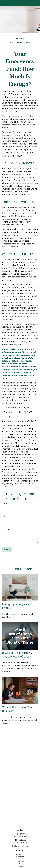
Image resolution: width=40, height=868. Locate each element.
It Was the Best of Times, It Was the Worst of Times (18, 655)
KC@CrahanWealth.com (20, 846)
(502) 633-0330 (23, 834)
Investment (20, 857)
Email (4, 517)
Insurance (20, 862)
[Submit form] (7, 549)
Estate (20, 859)
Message (6, 530)
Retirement (20, 854)
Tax (20, 864)
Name (5, 504)
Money (20, 867)
